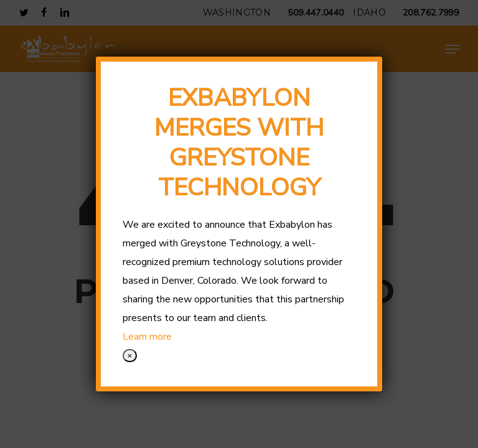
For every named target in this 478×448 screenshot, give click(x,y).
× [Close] (130, 356)
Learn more (147, 337)
